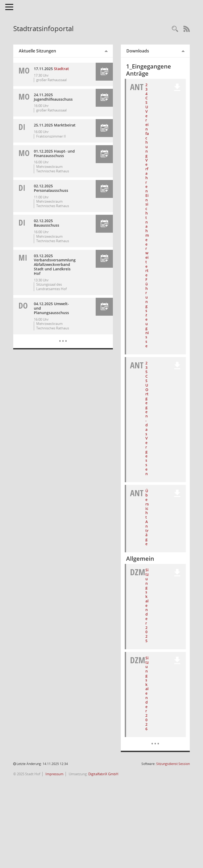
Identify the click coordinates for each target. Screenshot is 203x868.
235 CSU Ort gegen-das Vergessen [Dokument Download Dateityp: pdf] (147, 418)
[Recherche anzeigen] (175, 29)
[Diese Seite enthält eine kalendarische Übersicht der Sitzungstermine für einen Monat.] (63, 337)
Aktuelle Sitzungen (37, 51)
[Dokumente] (155, 740)
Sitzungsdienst (173, 764)
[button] (104, 72)
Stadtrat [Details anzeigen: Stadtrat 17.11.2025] (61, 69)
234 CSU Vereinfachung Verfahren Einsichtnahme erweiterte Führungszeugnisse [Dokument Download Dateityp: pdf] (147, 215)
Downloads (138, 51)
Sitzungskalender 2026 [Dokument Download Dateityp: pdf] (147, 693)
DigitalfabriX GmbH (103, 774)
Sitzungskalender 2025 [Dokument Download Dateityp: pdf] (147, 605)
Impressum (54, 774)
